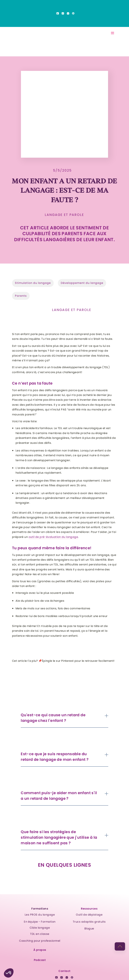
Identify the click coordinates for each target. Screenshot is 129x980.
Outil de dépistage (89, 915)
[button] (113, 33)
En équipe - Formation (40, 922)
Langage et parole (64, 215)
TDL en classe (40, 934)
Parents (21, 296)
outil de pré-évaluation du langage (53, 537)
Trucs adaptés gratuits (89, 922)
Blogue (89, 929)
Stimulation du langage (33, 283)
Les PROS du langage (40, 915)
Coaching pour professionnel (40, 941)
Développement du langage (82, 283)
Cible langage (40, 928)
